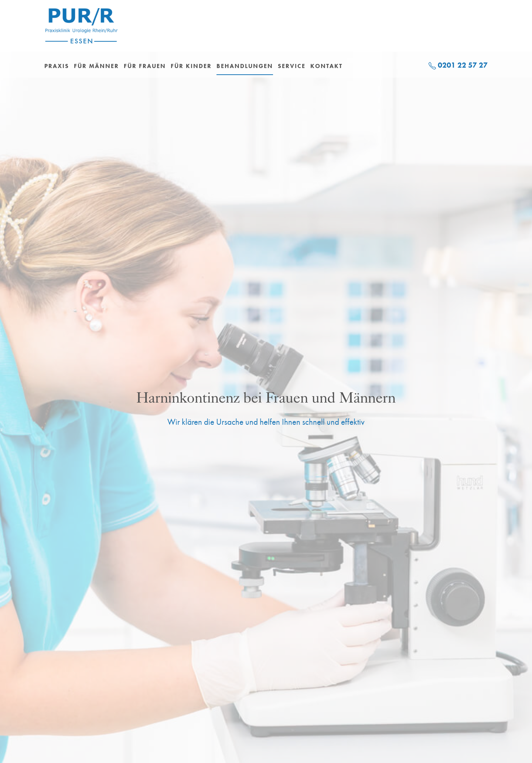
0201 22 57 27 (463, 65)
